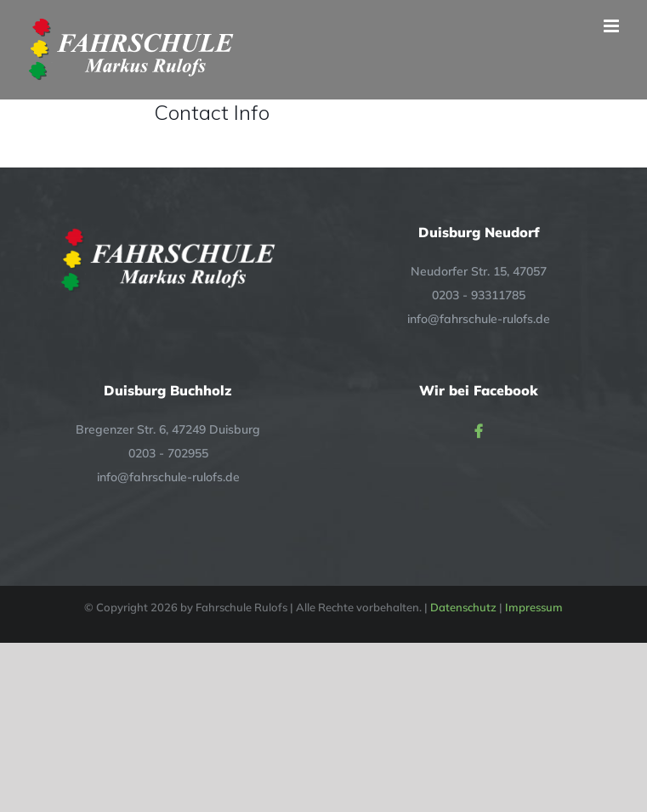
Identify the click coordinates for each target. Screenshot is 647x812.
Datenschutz (463, 607)
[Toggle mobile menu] (613, 26)
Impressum (534, 607)
